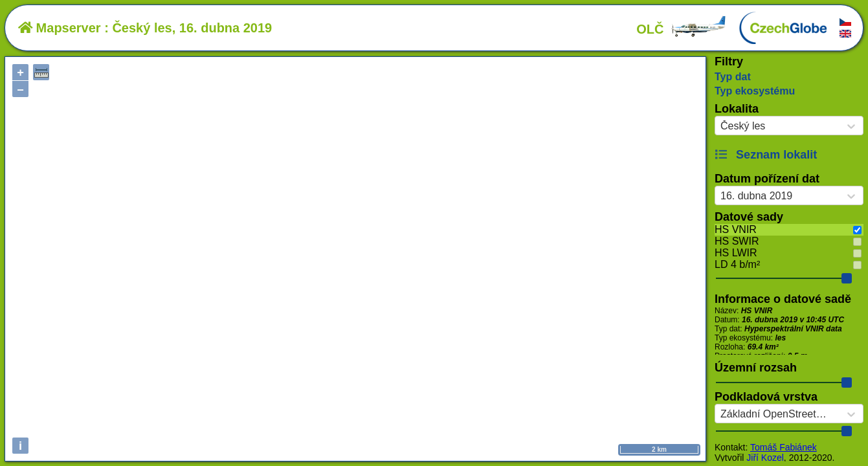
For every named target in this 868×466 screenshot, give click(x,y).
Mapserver (60, 28)
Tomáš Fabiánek (784, 447)
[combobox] (720, 126)
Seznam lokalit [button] (766, 155)
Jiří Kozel (765, 458)
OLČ (682, 29)
